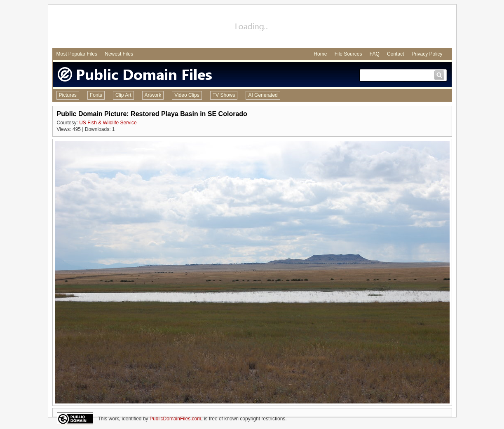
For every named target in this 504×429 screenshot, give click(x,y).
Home (320, 54)
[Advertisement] (252, 27)
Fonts (96, 95)
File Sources (348, 54)
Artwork (153, 95)
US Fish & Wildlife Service (108, 123)
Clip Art (123, 95)
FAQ (375, 54)
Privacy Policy (427, 54)
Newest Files (119, 54)
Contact (395, 54)
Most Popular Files (77, 54)
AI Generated (263, 95)
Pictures (68, 95)
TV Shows (224, 95)
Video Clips (187, 95)
